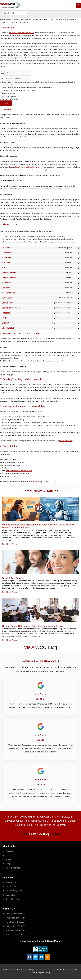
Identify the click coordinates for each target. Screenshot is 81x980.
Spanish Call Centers (13, 579)
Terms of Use (35, 974)
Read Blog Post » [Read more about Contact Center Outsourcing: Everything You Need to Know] (10, 641)
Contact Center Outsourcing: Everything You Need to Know (32, 627)
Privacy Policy (73, 971)
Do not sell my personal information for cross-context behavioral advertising (26, 89)
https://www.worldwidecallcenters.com (22, 34)
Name (2, 74)
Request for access (7, 94)
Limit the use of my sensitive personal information (18, 92)
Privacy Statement (65, 442)
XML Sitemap (46, 974)
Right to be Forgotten (8, 97)
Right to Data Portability (9, 100)
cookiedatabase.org (35, 483)
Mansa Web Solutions (59, 971)
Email (2, 79)
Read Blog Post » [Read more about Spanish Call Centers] (10, 593)
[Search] (28, 15)
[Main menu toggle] (79, 6)
